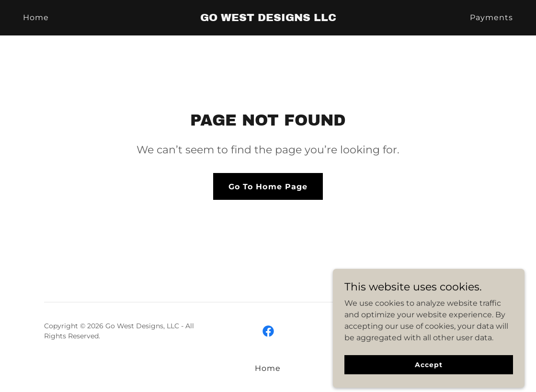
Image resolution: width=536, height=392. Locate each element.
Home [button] (268, 368)
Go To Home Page (268, 187)
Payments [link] (491, 17)
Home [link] (36, 17)
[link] (268, 18)
